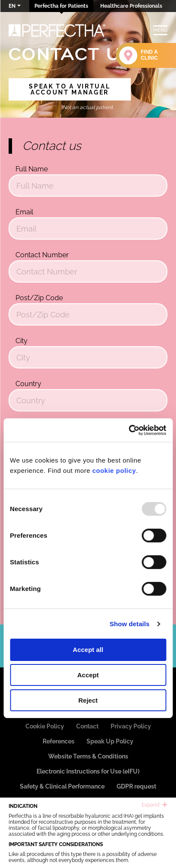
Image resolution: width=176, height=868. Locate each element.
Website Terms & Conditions (88, 756)
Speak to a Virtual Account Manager (69, 89)
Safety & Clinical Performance (62, 786)
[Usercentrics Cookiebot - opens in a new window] (128, 430)
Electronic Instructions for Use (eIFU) (88, 771)
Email (24, 212)
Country (28, 384)
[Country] (88, 400)
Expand (154, 805)
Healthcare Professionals (131, 6)
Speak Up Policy (110, 741)
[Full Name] (88, 186)
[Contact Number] (88, 271)
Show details (130, 624)
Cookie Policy (45, 726)
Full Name (32, 169)
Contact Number (42, 255)
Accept (88, 675)
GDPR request (136, 786)
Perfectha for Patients (61, 6)
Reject (88, 700)
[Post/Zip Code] (88, 314)
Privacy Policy (131, 726)
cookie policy (114, 471)
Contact (87, 726)
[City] (88, 357)
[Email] (88, 228)
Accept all (88, 650)
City (22, 341)
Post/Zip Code (39, 298)
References (59, 741)
